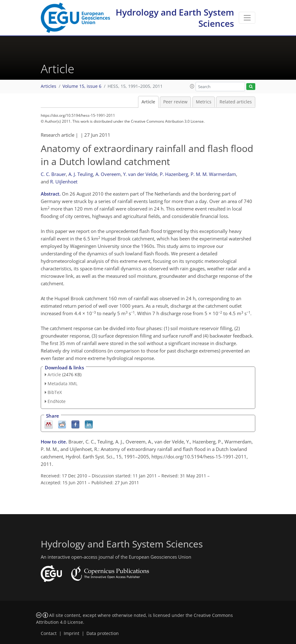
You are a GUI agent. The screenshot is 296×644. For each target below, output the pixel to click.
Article (148, 102)
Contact (49, 633)
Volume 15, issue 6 (82, 86)
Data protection (103, 633)
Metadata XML (62, 384)
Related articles (236, 102)
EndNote (57, 401)
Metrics (204, 102)
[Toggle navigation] (247, 18)
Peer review (175, 102)
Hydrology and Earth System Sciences (175, 18)
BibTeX (55, 392)
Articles (49, 86)
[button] (192, 86)
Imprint (72, 633)
